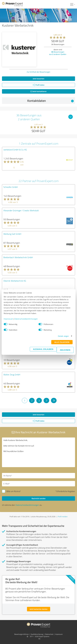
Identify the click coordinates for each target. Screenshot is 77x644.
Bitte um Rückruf (13, 491)
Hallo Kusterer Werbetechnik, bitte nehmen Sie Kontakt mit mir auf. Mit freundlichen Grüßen (38, 452)
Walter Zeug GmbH (12, 375)
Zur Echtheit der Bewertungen (38, 72)
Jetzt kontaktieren (38, 91)
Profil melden (63, 517)
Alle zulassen (62, 342)
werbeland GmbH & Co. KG (15, 150)
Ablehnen (65, 350)
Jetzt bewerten (39, 79)
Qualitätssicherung (37, 634)
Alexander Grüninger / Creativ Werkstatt (21, 210)
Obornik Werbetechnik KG (15, 281)
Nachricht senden (39, 498)
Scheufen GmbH (11, 187)
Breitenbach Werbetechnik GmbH (18, 257)
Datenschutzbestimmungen (26, 319)
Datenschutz (49, 634)
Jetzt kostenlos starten (39, 609)
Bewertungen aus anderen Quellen (58, 53)
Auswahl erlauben (43, 349)
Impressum (8, 319)
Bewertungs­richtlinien (22, 634)
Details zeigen (63, 336)
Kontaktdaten (50, 101)
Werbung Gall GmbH (12, 234)
